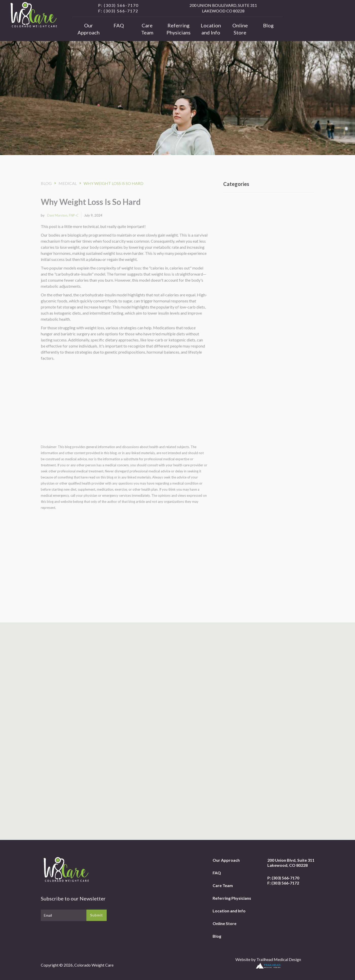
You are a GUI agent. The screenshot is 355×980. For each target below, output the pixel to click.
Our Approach (89, 29)
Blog (268, 25)
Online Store (240, 29)
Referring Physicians (179, 29)
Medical (68, 183)
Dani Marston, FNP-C (63, 215)
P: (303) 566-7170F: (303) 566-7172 (283, 880)
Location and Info (211, 29)
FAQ (119, 25)
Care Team (147, 29)
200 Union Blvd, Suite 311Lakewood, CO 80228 (291, 863)
